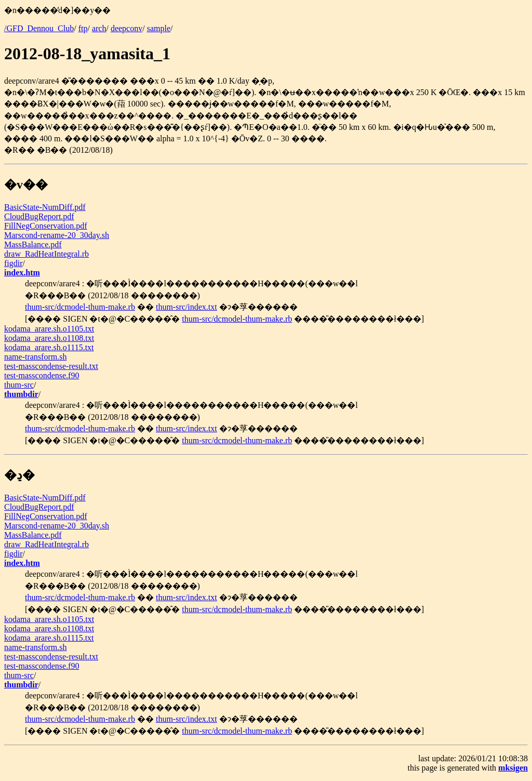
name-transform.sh (35, 357)
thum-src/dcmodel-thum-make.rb (80, 307)
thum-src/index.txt (187, 307)
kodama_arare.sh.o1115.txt (49, 347)
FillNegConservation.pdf (46, 226)
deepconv (127, 28)
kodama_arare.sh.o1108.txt (49, 338)
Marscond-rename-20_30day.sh (57, 235)
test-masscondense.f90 (42, 375)
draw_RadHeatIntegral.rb (46, 254)
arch (99, 28)
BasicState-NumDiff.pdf (45, 207)
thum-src (19, 385)
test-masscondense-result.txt (51, 366)
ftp (83, 28)
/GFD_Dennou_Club (39, 28)
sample (159, 28)
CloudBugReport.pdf (39, 216)
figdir (14, 263)
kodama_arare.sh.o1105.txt (49, 329)
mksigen (513, 768)
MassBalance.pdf (33, 244)
